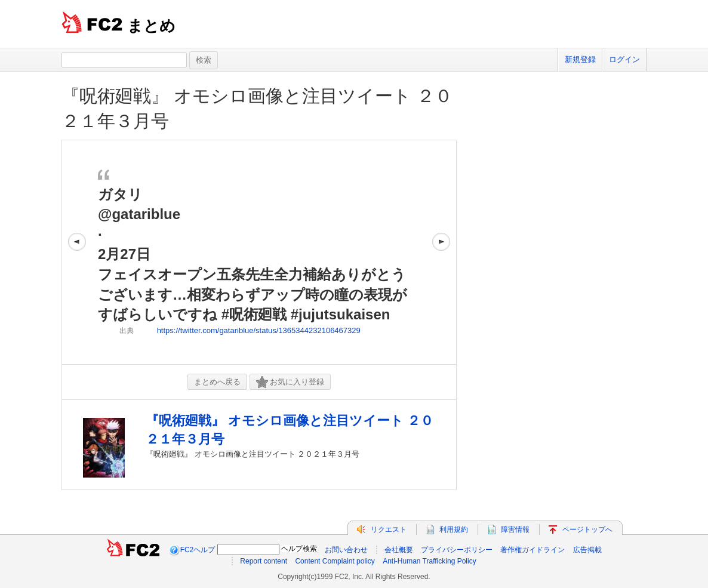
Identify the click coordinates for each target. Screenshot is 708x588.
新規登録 (580, 59)
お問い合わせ (346, 550)
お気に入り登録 (290, 382)
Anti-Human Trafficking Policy (430, 561)
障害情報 (515, 529)
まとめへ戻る (217, 382)
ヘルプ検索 (299, 549)
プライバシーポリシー (457, 550)
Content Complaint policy (335, 561)
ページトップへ (587, 529)
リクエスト (389, 529)
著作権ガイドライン (532, 550)
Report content (264, 561)
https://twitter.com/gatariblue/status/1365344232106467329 (259, 330)
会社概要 (399, 550)
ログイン (624, 59)
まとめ (151, 26)
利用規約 (454, 529)
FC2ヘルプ (198, 550)
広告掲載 (587, 550)
